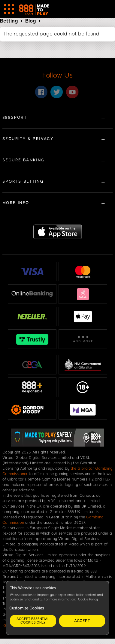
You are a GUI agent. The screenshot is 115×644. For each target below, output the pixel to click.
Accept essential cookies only (33, 621)
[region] (57, 608)
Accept (82, 621)
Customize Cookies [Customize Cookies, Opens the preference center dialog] (27, 608)
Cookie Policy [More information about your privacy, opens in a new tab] (88, 599)
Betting (9, 21)
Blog (30, 21)
